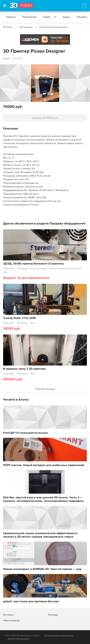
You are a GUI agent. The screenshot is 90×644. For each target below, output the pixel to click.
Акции (66, 17)
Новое (50, 17)
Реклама (26, 41)
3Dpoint (7, 58)
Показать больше (45, 389)
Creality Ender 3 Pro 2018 (19, 318)
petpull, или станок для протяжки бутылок (31, 601)
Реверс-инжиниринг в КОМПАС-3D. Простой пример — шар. (43, 569)
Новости (11, 17)
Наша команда (11, 620)
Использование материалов (59, 635)
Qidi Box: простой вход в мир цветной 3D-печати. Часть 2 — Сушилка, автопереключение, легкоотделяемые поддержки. (44, 499)
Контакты (8, 615)
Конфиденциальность (19, 639)
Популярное (29, 17)
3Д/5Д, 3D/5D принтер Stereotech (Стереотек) (33, 264)
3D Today (8, 27)
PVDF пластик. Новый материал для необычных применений (44, 465)
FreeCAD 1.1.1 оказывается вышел (25, 433)
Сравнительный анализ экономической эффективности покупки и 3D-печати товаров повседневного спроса (40, 535)
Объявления (26, 27)
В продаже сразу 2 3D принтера (24, 369)
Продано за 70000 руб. (45, 118)
